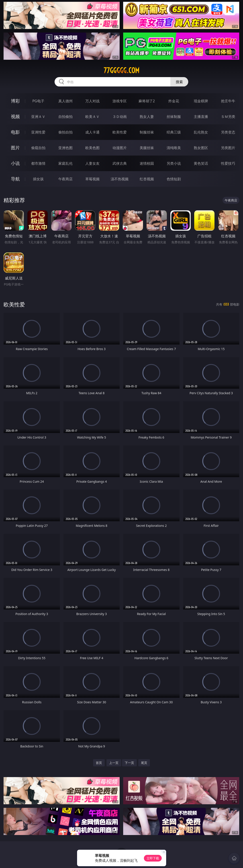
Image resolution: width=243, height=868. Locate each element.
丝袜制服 (174, 117)
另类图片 (228, 148)
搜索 (179, 82)
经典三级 (174, 132)
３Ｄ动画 (120, 117)
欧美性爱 (120, 132)
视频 (15, 116)
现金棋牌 (201, 101)
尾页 (144, 763)
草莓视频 (92, 179)
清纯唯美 (174, 148)
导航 (15, 179)
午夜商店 (65, 179)
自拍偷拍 (65, 117)
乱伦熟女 (201, 132)
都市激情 (38, 163)
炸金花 (174, 101)
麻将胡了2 (147, 101)
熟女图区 (201, 148)
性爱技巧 (228, 163)
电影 (15, 132)
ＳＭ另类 (228, 117)
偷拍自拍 (65, 132)
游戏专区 (120, 101)
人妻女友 (92, 163)
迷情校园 (147, 163)
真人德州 (65, 101)
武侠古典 (120, 163)
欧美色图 (92, 148)
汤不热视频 (120, 179)
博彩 (15, 101)
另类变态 (228, 132)
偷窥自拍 (38, 148)
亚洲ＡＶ (38, 117)
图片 (15, 148)
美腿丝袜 (147, 148)
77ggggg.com (121, 70)
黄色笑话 (201, 163)
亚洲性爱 (38, 132)
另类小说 (174, 163)
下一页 (129, 763)
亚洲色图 (65, 148)
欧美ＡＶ (92, 117)
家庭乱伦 (65, 163)
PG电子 (38, 101)
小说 (15, 163)
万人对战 (92, 101)
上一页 (114, 763)
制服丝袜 (147, 132)
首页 (99, 763)
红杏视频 (147, 179)
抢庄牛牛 (228, 101)
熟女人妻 (147, 117)
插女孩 (38, 179)
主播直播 (201, 117)
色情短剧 (174, 179)
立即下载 (153, 858)
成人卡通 (92, 132)
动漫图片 (120, 148)
